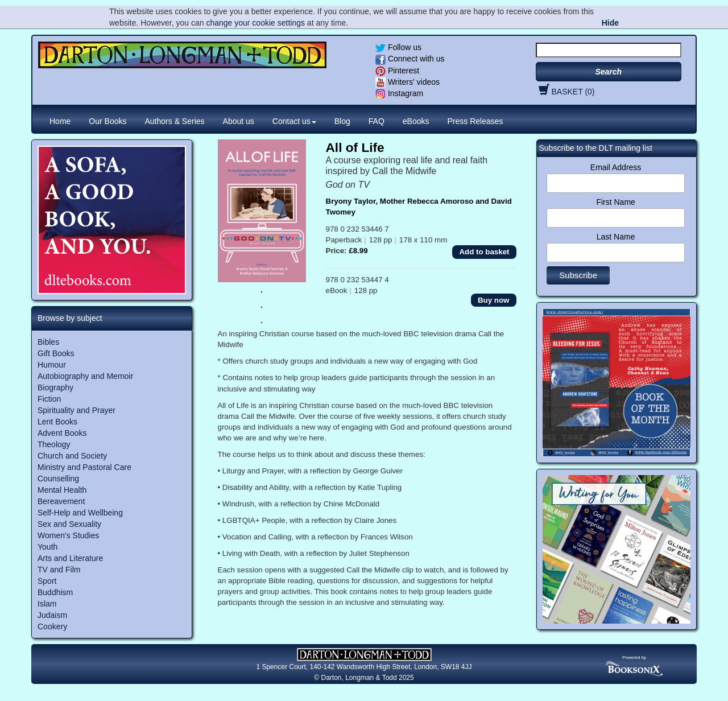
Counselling (58, 479)
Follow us (398, 47)
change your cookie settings (255, 23)
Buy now (494, 300)
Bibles (48, 342)
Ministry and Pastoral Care (84, 467)
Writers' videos (408, 82)
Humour (52, 365)
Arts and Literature (70, 558)
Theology (54, 444)
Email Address (616, 167)
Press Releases (475, 121)
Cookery (52, 626)
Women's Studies (68, 535)
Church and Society (72, 456)
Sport (47, 581)
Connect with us (410, 59)
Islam (47, 604)
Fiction (49, 399)
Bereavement (61, 501)
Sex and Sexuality (69, 524)
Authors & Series (175, 121)
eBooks (416, 121)
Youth (47, 547)
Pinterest (397, 71)
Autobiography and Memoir (85, 376)
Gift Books (56, 353)
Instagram (399, 93)
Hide (610, 23)
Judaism (52, 615)
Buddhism (55, 592)
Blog (342, 121)
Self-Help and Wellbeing (80, 513)
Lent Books (57, 422)
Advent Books (62, 433)
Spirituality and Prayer (76, 410)
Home (60, 121)
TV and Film (59, 570)
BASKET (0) (565, 92)
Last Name (616, 237)
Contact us (294, 121)
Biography (55, 387)
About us (239, 121)
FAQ (377, 121)
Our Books (107, 121)
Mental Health (62, 490)
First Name (615, 202)
